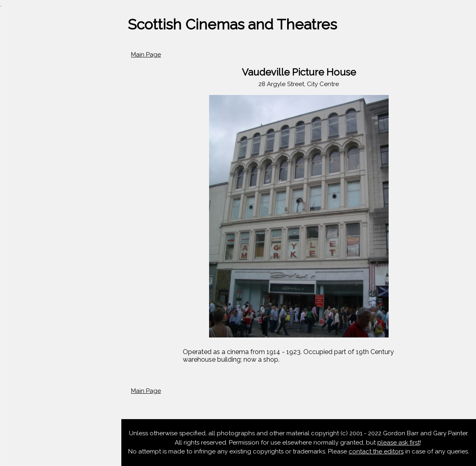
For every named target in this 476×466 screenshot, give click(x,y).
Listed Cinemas (28, 272)
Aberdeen (21, 148)
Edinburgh (21, 179)
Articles (17, 241)
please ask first (399, 443)
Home (15, 101)
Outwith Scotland (32, 226)
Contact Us (23, 288)
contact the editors (376, 451)
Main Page (146, 55)
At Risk (16, 257)
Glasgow (19, 194)
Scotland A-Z (26, 132)
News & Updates (30, 116)
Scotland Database (34, 210)
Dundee (18, 163)
